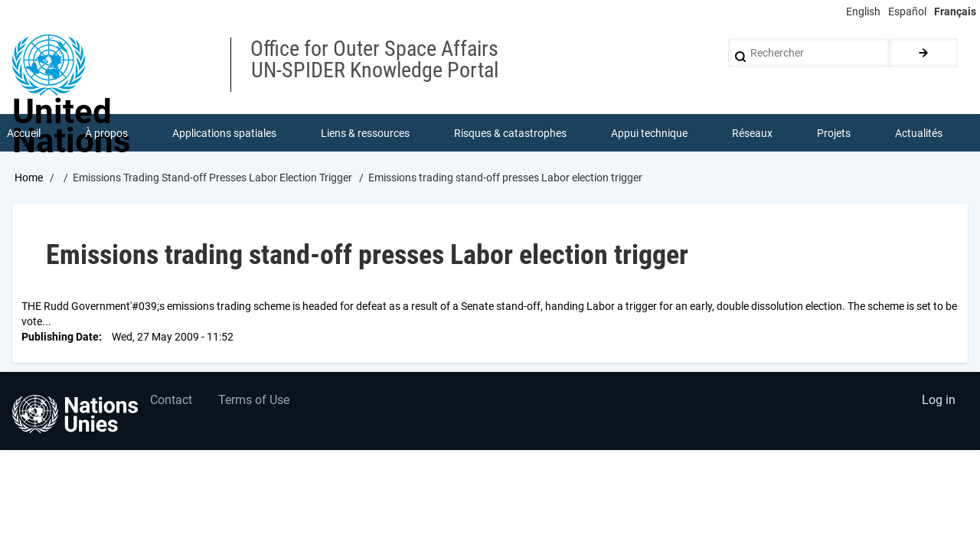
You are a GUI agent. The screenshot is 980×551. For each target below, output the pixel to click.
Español (907, 11)
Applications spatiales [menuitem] (224, 133)
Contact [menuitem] (171, 401)
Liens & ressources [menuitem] (365, 133)
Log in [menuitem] (939, 401)
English (863, 11)
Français (955, 11)
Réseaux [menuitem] (752, 133)
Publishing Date (60, 337)
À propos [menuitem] (106, 133)
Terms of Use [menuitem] (255, 401)
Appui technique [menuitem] (649, 133)
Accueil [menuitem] (24, 133)
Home (29, 178)
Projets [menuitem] (834, 133)
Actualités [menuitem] (919, 133)
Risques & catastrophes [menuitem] (510, 133)
